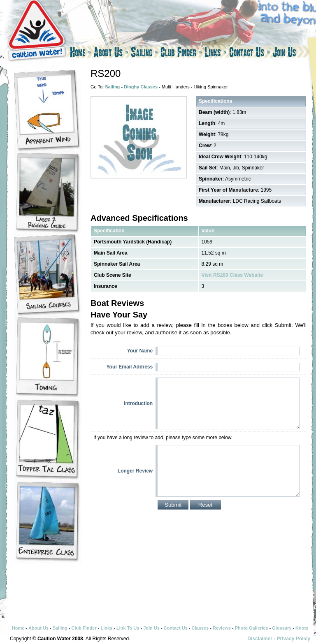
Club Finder (181, 53)
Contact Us (250, 53)
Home (80, 53)
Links (216, 53)
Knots (302, 628)
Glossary (282, 628)
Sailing (144, 53)
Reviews (222, 628)
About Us (111, 53)
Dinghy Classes (141, 87)
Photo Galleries (252, 628)
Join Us (292, 53)
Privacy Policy (294, 639)
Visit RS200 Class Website (232, 275)
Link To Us (128, 628)
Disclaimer (260, 639)
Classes (200, 628)
